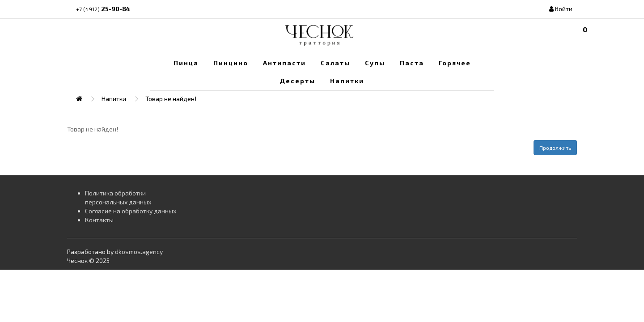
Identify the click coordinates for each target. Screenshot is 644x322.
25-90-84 (103, 9)
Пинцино (231, 63)
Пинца (186, 63)
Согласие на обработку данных (131, 211)
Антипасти (284, 63)
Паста (412, 63)
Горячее (455, 63)
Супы (375, 63)
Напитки (347, 81)
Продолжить (555, 148)
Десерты (298, 81)
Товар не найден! (171, 99)
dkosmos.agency (139, 252)
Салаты (335, 63)
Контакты (99, 220)
